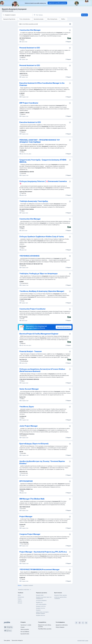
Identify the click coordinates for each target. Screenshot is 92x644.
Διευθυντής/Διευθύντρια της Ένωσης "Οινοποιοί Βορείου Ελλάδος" (42, 462)
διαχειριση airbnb (40, 595)
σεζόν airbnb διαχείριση (41, 604)
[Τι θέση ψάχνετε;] (17, 15)
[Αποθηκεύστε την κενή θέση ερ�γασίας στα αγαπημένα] (70, 499)
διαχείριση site (39, 602)
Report (68, 42)
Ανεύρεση (84, 15)
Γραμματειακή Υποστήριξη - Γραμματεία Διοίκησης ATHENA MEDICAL (43, 161)
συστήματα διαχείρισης (41, 600)
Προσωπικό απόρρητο (17, 640)
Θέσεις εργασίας (25, 629)
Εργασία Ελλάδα (25, 634)
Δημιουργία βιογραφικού (64, 327)
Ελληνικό (20, 603)
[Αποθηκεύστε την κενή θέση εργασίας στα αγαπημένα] (70, 30)
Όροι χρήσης (7, 640)
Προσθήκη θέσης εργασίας (45, 629)
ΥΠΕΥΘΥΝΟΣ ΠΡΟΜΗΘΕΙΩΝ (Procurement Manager (39, 569)
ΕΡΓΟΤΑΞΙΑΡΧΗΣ (26, 481)
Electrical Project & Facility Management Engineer (39, 334)
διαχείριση (38, 610)
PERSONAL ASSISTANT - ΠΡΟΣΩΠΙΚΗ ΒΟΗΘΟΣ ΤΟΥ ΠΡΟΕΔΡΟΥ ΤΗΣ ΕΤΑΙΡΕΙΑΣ (40, 141)
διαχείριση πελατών (41, 608)
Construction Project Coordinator (33, 309)
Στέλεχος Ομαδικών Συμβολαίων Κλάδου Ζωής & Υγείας (42, 237)
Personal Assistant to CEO (30, 48)
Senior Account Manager (29, 389)
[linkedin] (86, 623)
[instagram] (80, 623)
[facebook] (76, 623)
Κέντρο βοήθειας (25, 632)
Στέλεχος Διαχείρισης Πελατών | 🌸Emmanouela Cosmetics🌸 (43, 182)
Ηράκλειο (20, 601)
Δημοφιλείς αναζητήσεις (25, 590)
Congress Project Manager (30, 534)
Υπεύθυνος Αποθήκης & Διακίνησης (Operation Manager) (42, 291)
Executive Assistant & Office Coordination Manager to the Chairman (42, 84)
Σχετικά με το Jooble (26, 625)
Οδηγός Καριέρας (60, 627)
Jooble (86, 641)
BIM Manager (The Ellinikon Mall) (32, 499)
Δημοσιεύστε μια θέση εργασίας (57, 3)
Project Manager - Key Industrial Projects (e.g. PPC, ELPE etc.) (43, 552)
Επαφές (23, 627)
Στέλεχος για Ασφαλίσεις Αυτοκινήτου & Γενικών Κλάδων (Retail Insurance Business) (42, 370)
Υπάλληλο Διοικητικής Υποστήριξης (34, 201)
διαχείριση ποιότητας (41, 606)
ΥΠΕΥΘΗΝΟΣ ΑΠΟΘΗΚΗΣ (29, 256)
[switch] (70, 24)
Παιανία (20, 599)
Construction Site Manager (30, 30)
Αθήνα (19, 595)
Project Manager (26, 516)
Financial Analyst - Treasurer (31, 351)
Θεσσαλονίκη (21, 597)
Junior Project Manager (29, 426)
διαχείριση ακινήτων (41, 615)
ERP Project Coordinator (29, 103)
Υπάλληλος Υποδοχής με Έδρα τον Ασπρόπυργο (38, 274)
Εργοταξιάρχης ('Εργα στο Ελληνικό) (34, 444)
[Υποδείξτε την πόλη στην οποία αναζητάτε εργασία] (48, 15)
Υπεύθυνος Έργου (27, 407)
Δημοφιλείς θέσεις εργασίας (61, 595)
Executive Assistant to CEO (30, 122)
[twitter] (83, 623)
